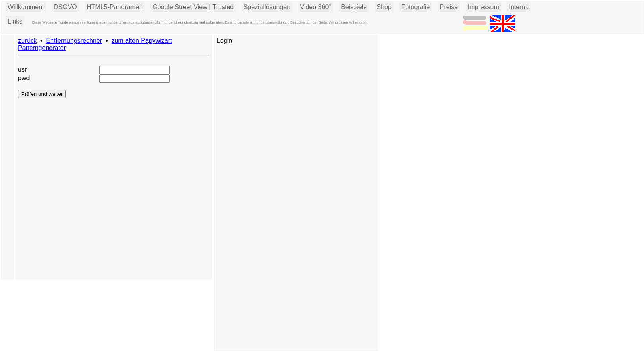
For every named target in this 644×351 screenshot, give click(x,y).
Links (15, 21)
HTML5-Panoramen (115, 7)
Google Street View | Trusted (193, 7)
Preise (449, 7)
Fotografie (416, 7)
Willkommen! (26, 7)
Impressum (483, 7)
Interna (519, 7)
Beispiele (354, 7)
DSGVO (65, 7)
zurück (27, 41)
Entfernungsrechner (74, 41)
